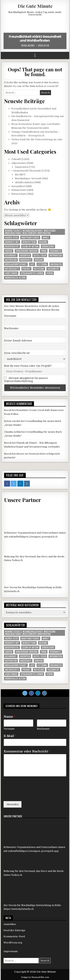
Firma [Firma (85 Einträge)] (44, 251)
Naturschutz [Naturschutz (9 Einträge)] (12, 269)
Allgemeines (19, 163)
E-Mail (10, 736)
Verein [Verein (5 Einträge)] (50, 273)
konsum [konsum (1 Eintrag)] (39, 260)
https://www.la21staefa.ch (19, 909)
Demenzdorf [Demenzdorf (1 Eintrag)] (48, 246)
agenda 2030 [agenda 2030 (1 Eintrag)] (11, 238)
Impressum (11, 951)
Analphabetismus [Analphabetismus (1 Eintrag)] (30, 238)
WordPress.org (13, 943)
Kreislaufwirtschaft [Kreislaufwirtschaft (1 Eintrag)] (16, 264)
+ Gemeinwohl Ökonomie (26, 171)
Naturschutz (19, 194)
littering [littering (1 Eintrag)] (42, 264)
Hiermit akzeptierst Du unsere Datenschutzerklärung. (26, 380)
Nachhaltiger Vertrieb (28, 178)
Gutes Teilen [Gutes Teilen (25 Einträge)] (40, 255)
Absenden (13, 804)
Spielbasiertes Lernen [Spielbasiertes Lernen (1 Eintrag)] (32, 273)
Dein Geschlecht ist (17, 353)
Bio (17, 175)
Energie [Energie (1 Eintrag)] (9, 251)
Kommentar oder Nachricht (27, 751)
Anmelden (10, 924)
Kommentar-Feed (14, 936)
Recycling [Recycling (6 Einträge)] (39, 269)
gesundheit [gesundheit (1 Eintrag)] (11, 255)
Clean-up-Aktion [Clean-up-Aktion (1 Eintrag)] (30, 246)
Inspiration (22, 167)
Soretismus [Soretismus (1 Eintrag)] (11, 273)
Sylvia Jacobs (28, 46)
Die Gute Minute (35, 6)
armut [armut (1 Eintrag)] (46, 238)
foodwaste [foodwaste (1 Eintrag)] (55, 251)
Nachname (11, 328)
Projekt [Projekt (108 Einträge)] (26, 269)
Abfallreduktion (24, 182)
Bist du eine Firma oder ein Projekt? (28, 366)
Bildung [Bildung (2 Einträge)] (43, 242)
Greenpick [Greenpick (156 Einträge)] (25, 255)
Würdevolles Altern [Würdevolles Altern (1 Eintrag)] (15, 278)
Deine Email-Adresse (18, 341)
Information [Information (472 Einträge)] (56, 255)
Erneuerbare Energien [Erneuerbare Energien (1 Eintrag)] (27, 251)
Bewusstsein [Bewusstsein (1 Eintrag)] (29, 242)
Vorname (10, 316)
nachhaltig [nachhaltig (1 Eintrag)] (56, 264)
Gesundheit (18, 186)
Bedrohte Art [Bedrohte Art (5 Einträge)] (12, 242)
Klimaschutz (19, 190)
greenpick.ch (50, 537)
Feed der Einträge (14, 930)
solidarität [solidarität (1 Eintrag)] (53, 269)
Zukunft (16, 159)
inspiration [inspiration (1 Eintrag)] (11, 260)
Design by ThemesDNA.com (35, 977)
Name (10, 717)
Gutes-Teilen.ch (13, 560)
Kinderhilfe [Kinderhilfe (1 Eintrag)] (26, 260)
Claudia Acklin (13, 432)
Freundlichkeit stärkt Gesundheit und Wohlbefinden (35, 39)
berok (8, 410)
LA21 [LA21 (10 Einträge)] (32, 264)
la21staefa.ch (12, 591)
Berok (8, 443)
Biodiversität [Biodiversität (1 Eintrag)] (12, 246)
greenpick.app (50, 851)
